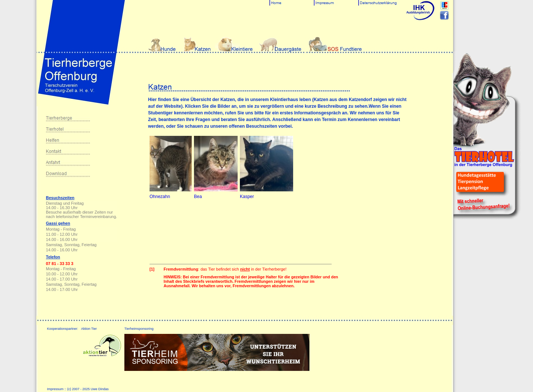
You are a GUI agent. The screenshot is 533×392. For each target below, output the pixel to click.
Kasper (247, 197)
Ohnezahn (160, 197)
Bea (198, 197)
